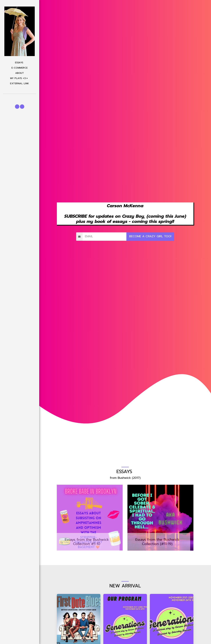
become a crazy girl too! (150, 236)
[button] (20, 78)
